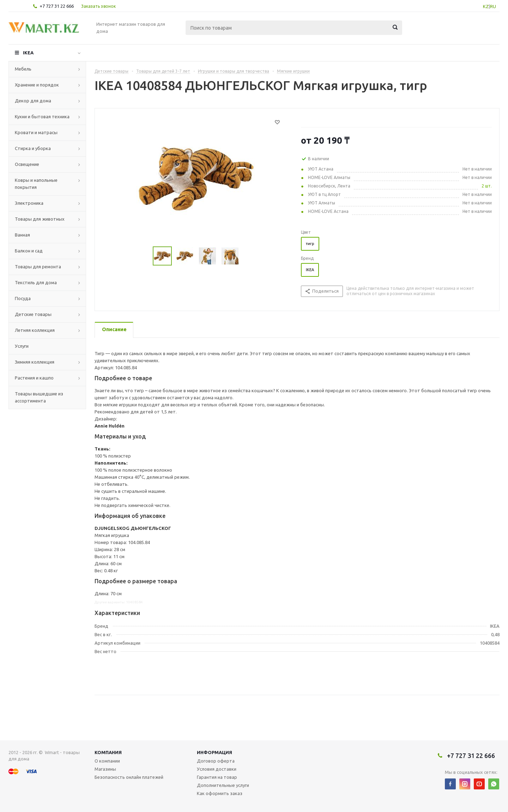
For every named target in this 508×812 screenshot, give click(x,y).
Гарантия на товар (217, 777)
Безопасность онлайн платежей (129, 777)
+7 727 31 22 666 (57, 6)
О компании (107, 761)
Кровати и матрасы (36, 132)
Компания (108, 752)
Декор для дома (33, 101)
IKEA (28, 53)
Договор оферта (216, 761)
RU (493, 6)
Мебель (23, 69)
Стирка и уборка (33, 148)
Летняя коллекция (35, 330)
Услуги (22, 346)
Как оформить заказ (220, 793)
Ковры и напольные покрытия (36, 184)
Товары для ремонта (38, 267)
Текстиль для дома (36, 282)
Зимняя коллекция (35, 362)
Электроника (29, 203)
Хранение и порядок (37, 85)
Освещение (27, 164)
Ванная (22, 235)
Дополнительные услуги (223, 785)
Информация (214, 752)
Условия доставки (217, 769)
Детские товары (33, 314)
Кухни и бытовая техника (42, 117)
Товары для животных (40, 219)
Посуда (23, 298)
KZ (486, 6)
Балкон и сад (29, 251)
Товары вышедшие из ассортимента (39, 397)
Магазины (105, 769)
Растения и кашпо (34, 378)
